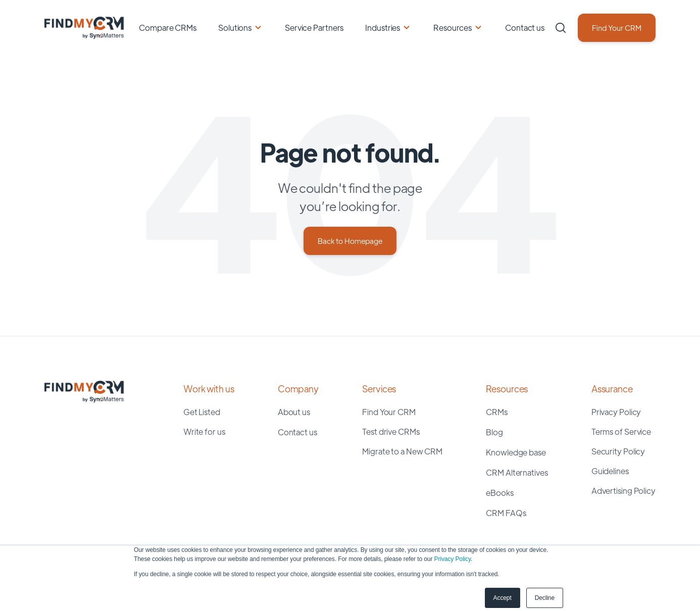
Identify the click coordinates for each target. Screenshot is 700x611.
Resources (453, 28)
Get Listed (202, 412)
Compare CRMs (168, 28)
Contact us (525, 28)
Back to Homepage (350, 241)
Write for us (204, 431)
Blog (494, 432)
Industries (383, 28)
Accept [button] (503, 598)
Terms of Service (621, 431)
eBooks (499, 493)
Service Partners (314, 28)
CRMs (497, 412)
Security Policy (618, 451)
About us (294, 412)
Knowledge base (516, 452)
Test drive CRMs (391, 431)
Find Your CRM (617, 28)
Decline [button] (545, 598)
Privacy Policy (453, 559)
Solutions (235, 28)
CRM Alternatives (517, 472)
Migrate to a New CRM (402, 451)
